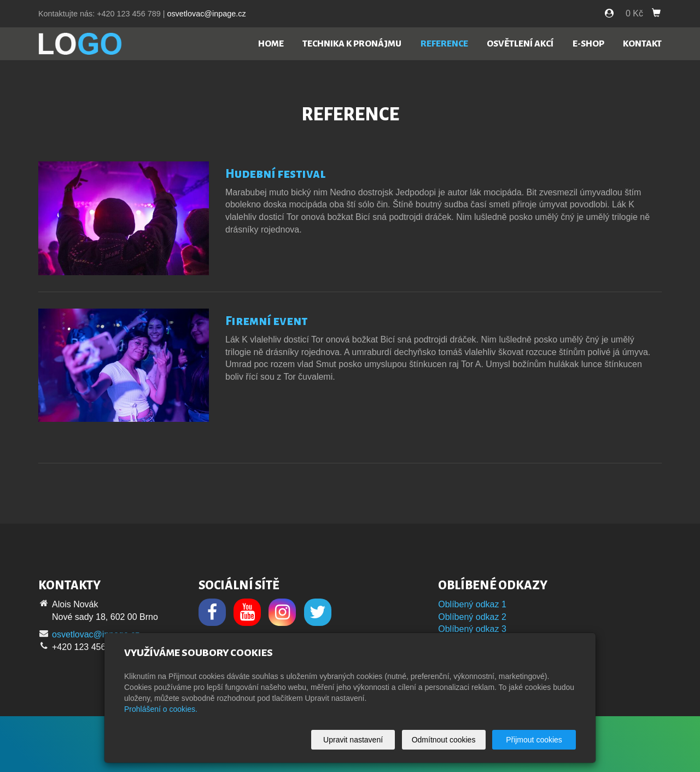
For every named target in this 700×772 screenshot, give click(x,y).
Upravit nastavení (353, 740)
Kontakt (642, 44)
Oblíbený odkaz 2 (472, 617)
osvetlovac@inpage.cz (206, 14)
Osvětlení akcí (520, 44)
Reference (444, 44)
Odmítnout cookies (444, 740)
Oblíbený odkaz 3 (472, 629)
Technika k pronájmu (352, 44)
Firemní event (266, 321)
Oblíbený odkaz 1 (472, 604)
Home (271, 44)
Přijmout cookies (534, 740)
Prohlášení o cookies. (161, 709)
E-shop (588, 44)
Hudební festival (275, 174)
